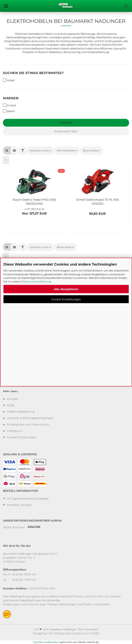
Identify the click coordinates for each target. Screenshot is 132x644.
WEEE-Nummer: (14, 527)
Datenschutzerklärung (36, 281)
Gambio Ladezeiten (46, 642)
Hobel (9, 80)
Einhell (10, 105)
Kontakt (12, 399)
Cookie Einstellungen (66, 299)
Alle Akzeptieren (66, 289)
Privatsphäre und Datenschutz (28, 425)
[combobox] (40, 151)
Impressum (15, 431)
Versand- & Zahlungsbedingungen (30, 418)
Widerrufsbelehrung (21, 412)
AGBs (11, 405)
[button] (7, 151)
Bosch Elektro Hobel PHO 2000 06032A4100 (34, 201)
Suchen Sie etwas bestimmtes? (33, 73)
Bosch (9, 111)
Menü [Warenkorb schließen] (6, 6)
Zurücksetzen (66, 131)
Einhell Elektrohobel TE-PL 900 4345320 (97, 201)
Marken (11, 98)
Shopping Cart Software (50, 633)
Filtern (66, 123)
